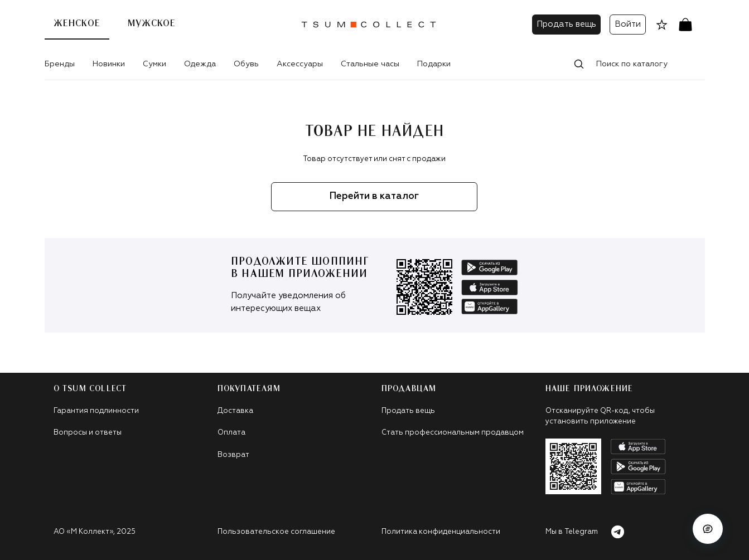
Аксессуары (300, 64)
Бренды (60, 64)
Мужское (152, 23)
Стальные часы (370, 64)
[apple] (490, 287)
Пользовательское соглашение (276, 532)
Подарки (434, 64)
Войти (628, 24)
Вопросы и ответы (88, 433)
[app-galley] (490, 307)
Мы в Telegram (585, 532)
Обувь (246, 64)
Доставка (235, 411)
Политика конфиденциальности (441, 532)
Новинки (109, 64)
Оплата (231, 433)
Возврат (233, 455)
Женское (77, 23)
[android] (490, 267)
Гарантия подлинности (96, 411)
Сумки (154, 64)
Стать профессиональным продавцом (453, 433)
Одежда (200, 64)
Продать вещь (566, 24)
